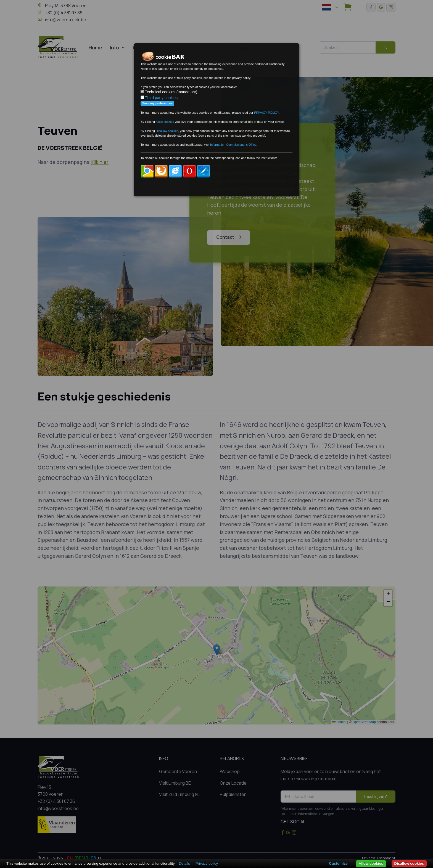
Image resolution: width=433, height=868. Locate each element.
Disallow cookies (409, 863)
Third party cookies (161, 98)
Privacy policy (207, 863)
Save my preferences (157, 103)
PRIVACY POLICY (266, 113)
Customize (338, 863)
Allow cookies (371, 863)
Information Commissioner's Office (233, 145)
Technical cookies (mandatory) (171, 92)
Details (184, 863)
